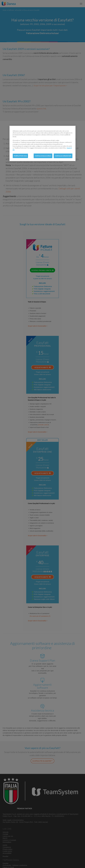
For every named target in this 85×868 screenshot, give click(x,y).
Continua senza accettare (43, 156)
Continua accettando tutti (63, 156)
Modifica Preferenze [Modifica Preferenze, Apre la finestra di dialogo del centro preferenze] (20, 156)
